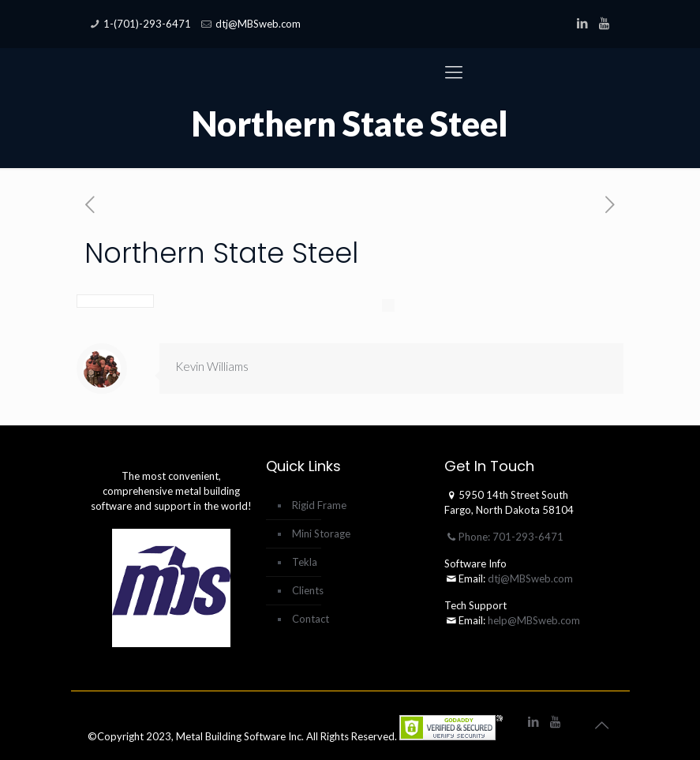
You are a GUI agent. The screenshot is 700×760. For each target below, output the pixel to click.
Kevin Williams (212, 366)
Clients (308, 590)
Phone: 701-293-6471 (504, 537)
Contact (311, 619)
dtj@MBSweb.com (258, 24)
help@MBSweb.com (534, 620)
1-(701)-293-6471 (147, 24)
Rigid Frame (319, 505)
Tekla (305, 562)
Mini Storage (321, 533)
